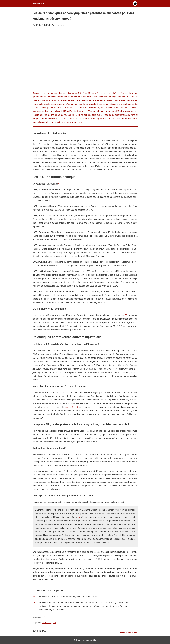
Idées (45, 617)
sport (54, 623)
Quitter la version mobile (85, 640)
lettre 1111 (46, 623)
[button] (59, 184)
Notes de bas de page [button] (48, 590)
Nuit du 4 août (71, 407)
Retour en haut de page (129, 633)
